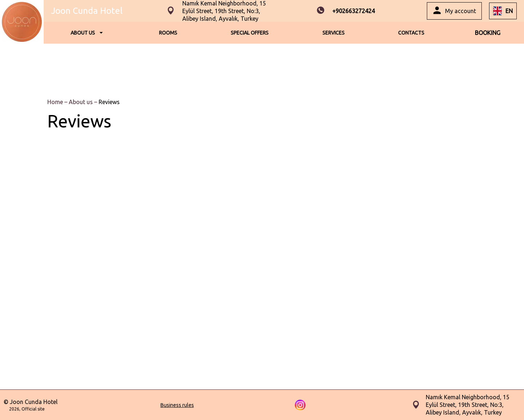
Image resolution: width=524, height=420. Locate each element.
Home (56, 102)
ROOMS (168, 33)
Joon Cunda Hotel (87, 11)
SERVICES (334, 33)
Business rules (177, 405)
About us (82, 102)
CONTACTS (411, 33)
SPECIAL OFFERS (250, 33)
